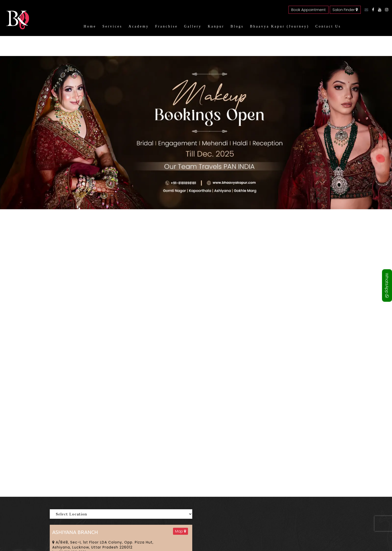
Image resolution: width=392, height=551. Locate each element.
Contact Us (328, 26)
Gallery (193, 26)
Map (180, 531)
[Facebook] (372, 10)
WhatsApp (387, 285)
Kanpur (216, 26)
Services (112, 26)
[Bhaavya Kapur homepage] (16, 26)
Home (90, 26)
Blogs (237, 26)
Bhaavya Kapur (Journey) (280, 26)
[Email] (365, 10)
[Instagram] (385, 10)
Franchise (166, 26)
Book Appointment (308, 10)
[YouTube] (378, 10)
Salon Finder (345, 10)
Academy (139, 26)
